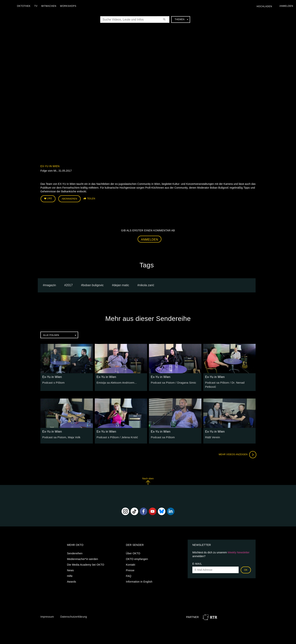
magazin (50, 284)
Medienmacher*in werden (82, 556)
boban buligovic (93, 284)
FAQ (129, 573)
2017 (69, 284)
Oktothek (25, 6)
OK (246, 567)
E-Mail (197, 561)
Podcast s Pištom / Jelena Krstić (116, 435)
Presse (130, 568)
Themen (181, 19)
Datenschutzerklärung (74, 614)
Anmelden (150, 239)
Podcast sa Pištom (162, 435)
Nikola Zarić (147, 284)
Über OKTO (133, 551)
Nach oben (148, 478)
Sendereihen (75, 551)
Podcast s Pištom (53, 382)
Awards (72, 579)
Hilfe (70, 573)
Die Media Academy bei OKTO (86, 562)
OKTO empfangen (137, 556)
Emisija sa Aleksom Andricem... (116, 382)
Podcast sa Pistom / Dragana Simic (172, 382)
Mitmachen (50, 6)
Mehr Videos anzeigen (237, 452)
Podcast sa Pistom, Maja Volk (60, 435)
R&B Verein (212, 435)
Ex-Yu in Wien (50, 166)
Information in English (139, 579)
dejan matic (121, 284)
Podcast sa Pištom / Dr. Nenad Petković (229, 382)
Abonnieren (69, 199)
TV (37, 6)
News (70, 568)
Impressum (47, 614)
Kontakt (131, 562)
